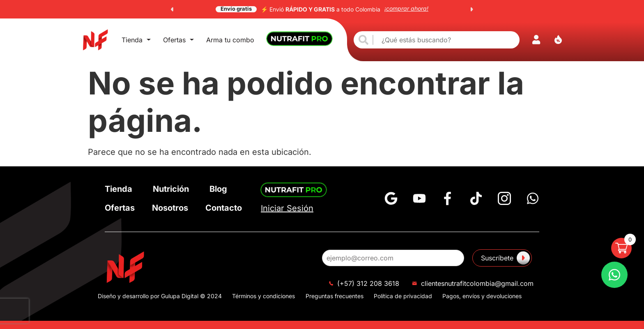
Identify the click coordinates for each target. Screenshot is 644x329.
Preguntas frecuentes (335, 296)
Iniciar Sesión (287, 208)
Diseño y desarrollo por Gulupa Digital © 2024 (160, 296)
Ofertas (178, 40)
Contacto (224, 208)
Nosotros (170, 208)
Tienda (136, 40)
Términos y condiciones (263, 296)
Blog (218, 189)
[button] (172, 9)
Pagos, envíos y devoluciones (482, 296)
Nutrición (171, 189)
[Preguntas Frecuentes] (614, 275)
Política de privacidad (403, 296)
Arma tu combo (230, 40)
